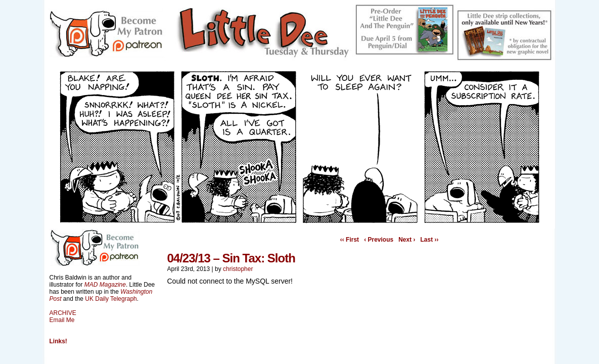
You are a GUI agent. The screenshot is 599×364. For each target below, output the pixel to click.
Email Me (62, 320)
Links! (58, 341)
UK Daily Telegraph (111, 299)
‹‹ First (350, 240)
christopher (238, 269)
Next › (407, 240)
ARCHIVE (63, 313)
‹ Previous (379, 240)
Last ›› (430, 240)
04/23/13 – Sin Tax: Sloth (231, 258)
